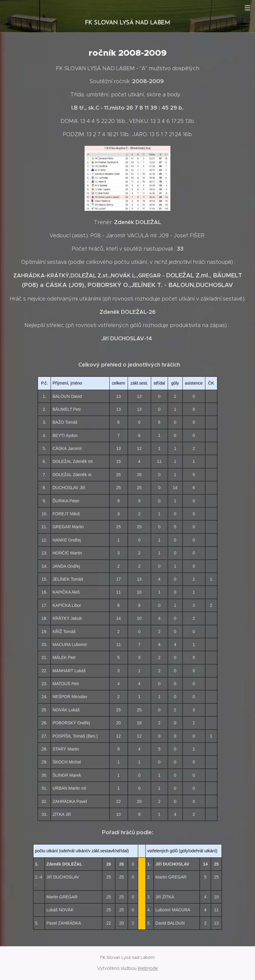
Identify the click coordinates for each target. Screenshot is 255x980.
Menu (247, 8)
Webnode (148, 968)
